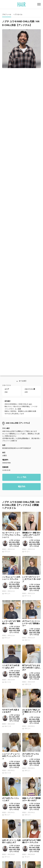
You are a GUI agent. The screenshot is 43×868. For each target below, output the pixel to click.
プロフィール (7, 14)
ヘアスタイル (18, 14)
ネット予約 (22, 434)
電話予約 (22, 443)
